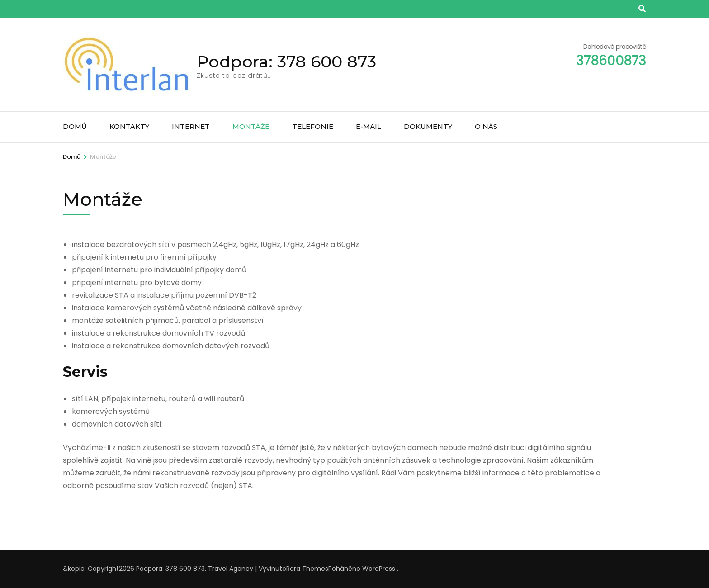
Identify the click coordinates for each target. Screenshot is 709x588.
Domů (75, 126)
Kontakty (129, 126)
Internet (191, 126)
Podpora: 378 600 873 (286, 62)
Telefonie (313, 126)
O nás (486, 126)
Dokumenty (428, 126)
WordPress (379, 569)
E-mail (369, 126)
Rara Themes (307, 569)
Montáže (251, 126)
